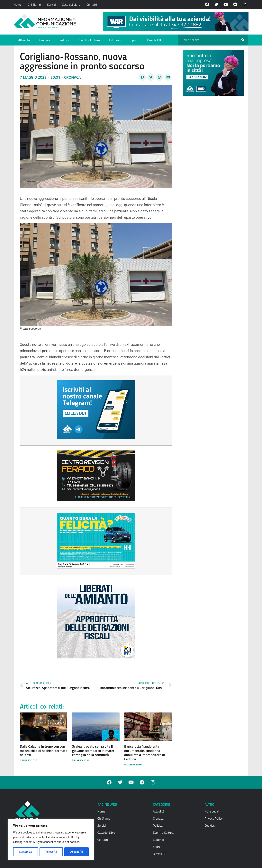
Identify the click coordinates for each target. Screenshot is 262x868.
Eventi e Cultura (89, 40)
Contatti (92, 5)
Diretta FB (154, 40)
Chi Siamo (34, 5)
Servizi (51, 5)
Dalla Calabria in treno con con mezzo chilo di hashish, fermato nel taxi (44, 751)
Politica (64, 40)
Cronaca (45, 40)
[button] (142, 77)
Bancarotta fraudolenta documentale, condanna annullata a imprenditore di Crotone (145, 753)
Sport (134, 40)
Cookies (210, 825)
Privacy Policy (214, 818)
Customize (26, 852)
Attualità (24, 40)
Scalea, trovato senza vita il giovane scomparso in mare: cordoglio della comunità (93, 751)
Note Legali (212, 811)
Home (18, 5)
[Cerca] (243, 40)
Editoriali (115, 40)
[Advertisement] (212, 159)
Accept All (77, 852)
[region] (51, 840)
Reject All (51, 852)
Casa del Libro (71, 5)
